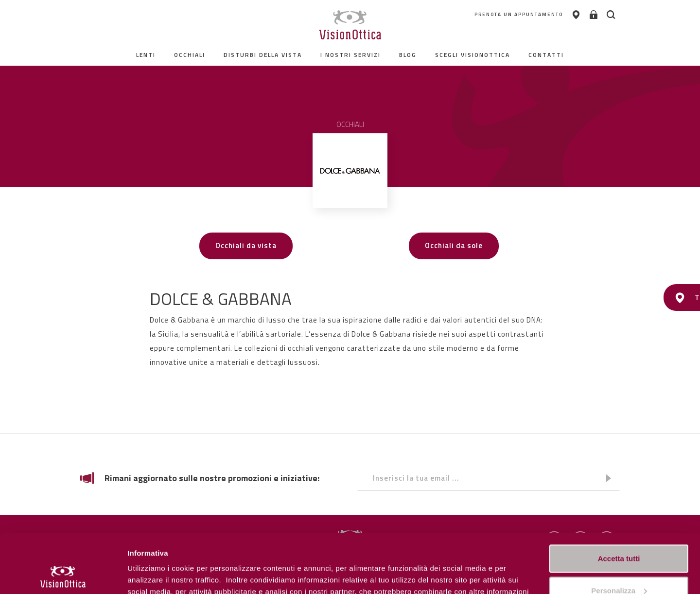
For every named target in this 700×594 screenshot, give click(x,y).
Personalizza (150, 575)
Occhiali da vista (246, 245)
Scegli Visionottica (472, 55)
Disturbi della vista (263, 55)
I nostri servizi (350, 55)
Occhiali (190, 55)
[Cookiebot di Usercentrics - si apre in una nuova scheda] (63, 575)
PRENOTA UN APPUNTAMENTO (519, 14)
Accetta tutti (619, 503)
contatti (546, 55)
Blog (408, 55)
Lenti (146, 55)
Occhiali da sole (454, 245)
